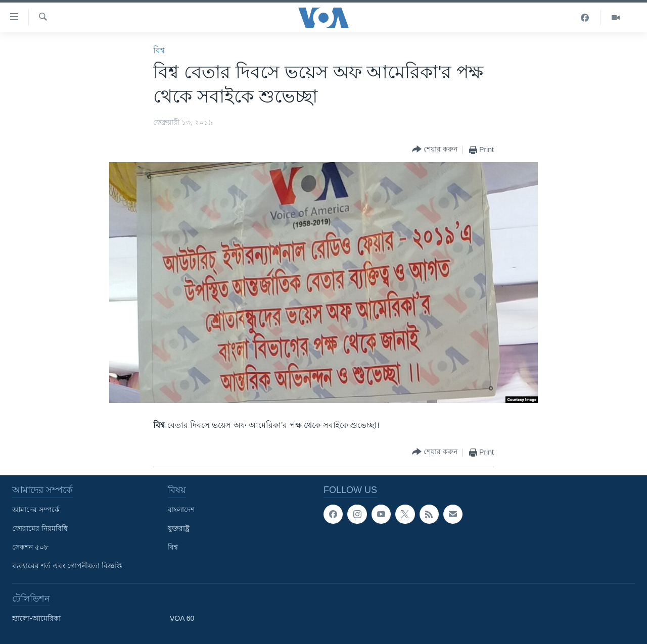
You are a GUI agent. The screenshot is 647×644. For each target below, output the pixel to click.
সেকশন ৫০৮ (30, 547)
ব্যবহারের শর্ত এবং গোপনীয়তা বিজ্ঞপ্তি (67, 566)
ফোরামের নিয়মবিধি (40, 528)
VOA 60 (182, 618)
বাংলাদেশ (181, 510)
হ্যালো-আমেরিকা (36, 618)
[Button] (435, 150)
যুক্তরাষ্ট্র (179, 528)
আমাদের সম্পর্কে (36, 510)
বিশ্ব (159, 50)
